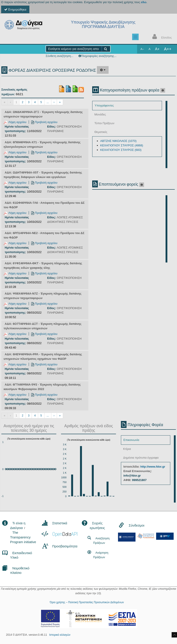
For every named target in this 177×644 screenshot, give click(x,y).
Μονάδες (100, 114)
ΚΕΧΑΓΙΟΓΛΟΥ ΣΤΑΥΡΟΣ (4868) (122, 145)
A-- (142, 49)
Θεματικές (101, 132)
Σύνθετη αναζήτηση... (59, 56)
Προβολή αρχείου (44, 122)
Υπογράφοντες (104, 105)
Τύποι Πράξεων (104, 123)
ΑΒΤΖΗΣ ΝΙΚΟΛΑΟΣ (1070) (118, 141)
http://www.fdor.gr (153, 467)
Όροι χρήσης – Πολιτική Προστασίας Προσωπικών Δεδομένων (87, 602)
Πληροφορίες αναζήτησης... (99, 56)
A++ (168, 49)
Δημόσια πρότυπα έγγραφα (141, 458)
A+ (157, 49)
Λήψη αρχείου (15, 122)
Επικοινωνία (131, 440)
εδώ (144, 2)
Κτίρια (127, 449)
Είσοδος (161, 37)
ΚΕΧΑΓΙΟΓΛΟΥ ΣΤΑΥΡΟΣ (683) (121, 150)
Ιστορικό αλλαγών (60, 635)
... (48, 102)
